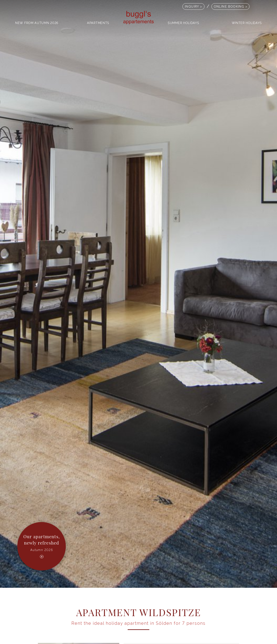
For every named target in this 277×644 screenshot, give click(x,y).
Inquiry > (193, 6)
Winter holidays (247, 23)
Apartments (98, 23)
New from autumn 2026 (37, 23)
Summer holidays (184, 23)
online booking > (230, 6)
